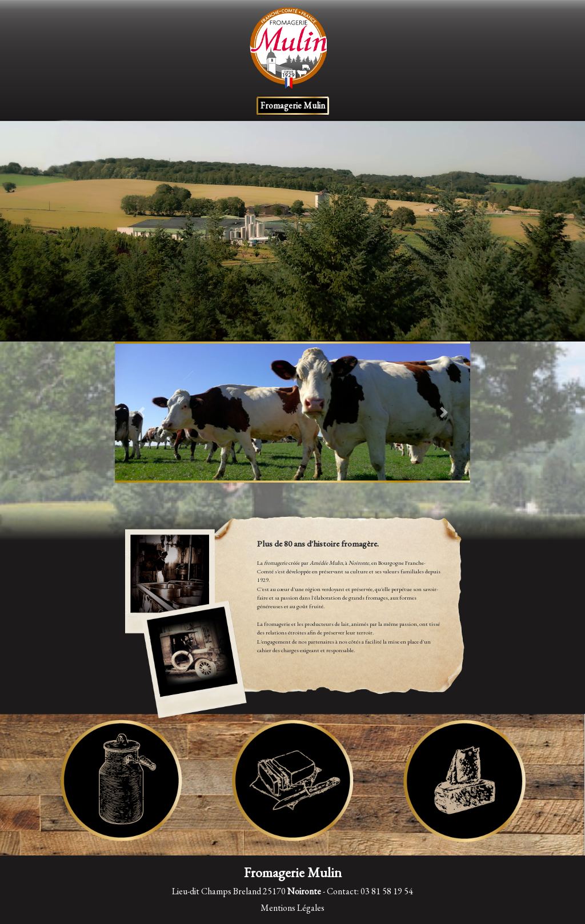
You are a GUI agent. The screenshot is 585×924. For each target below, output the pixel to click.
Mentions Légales (292, 908)
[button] (141, 412)
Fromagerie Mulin (293, 105)
